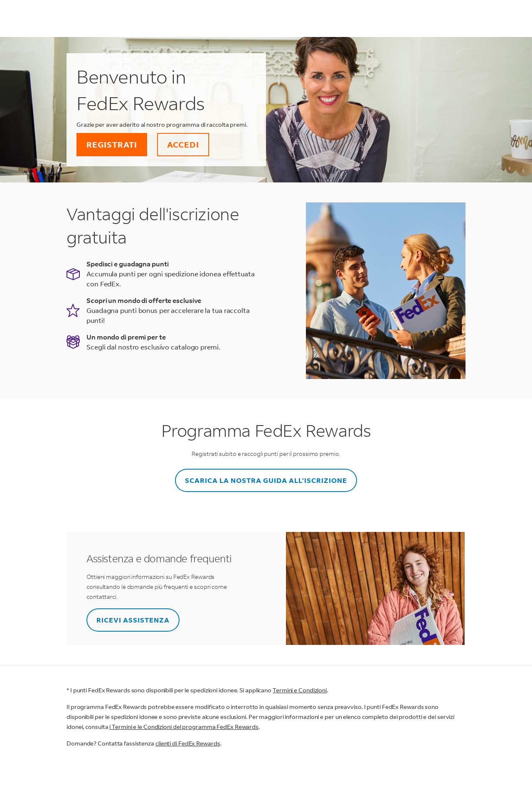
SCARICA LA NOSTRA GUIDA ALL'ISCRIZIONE (266, 480)
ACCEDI (183, 144)
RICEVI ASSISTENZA (133, 620)
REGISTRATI (112, 144)
